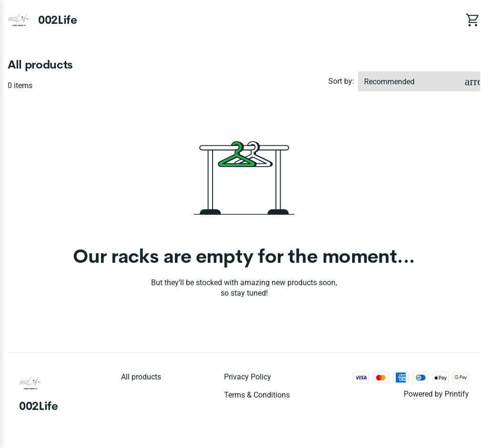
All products (141, 377)
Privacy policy (248, 377)
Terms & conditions (257, 395)
